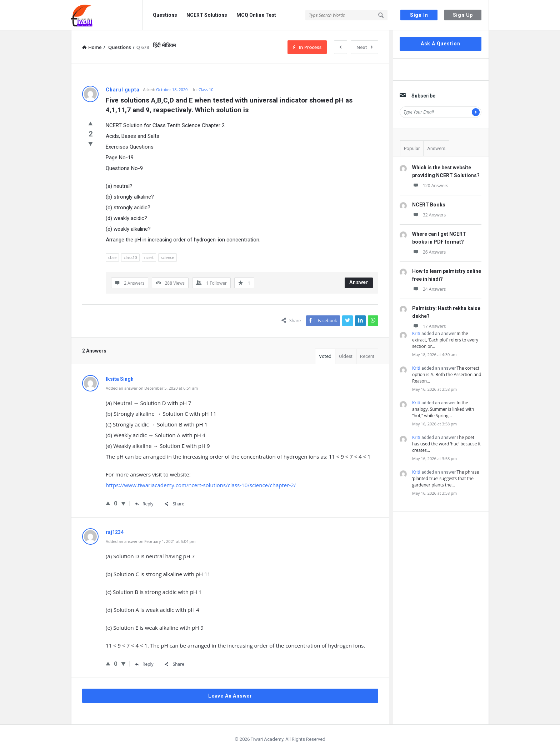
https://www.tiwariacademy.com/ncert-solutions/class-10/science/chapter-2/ (201, 485)
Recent (367, 356)
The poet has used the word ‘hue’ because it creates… (446, 444)
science (167, 257)
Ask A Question (441, 44)
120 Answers (430, 186)
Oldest (346, 356)
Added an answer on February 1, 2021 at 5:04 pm (151, 541)
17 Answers (429, 326)
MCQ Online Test (256, 15)
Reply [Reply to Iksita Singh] (144, 504)
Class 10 (206, 89)
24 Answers (429, 289)
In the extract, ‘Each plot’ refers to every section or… (445, 340)
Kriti (416, 333)
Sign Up (463, 15)
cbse (112, 257)
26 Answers (429, 252)
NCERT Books (429, 205)
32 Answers (429, 215)
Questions (165, 15)
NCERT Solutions (207, 15)
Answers (436, 148)
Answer (359, 282)
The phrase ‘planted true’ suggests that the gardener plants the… (446, 478)
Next (364, 47)
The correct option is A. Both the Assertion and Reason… (447, 374)
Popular (412, 148)
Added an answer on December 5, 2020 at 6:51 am (152, 388)
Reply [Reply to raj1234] (144, 664)
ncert (149, 257)
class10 (130, 257)
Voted (325, 356)
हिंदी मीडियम (164, 45)
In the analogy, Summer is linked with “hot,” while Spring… (443, 409)
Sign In (419, 15)
